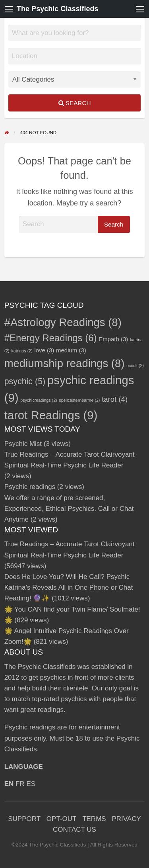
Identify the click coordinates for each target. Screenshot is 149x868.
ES (31, 784)
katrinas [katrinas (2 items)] (22, 351)
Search (75, 103)
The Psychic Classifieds (58, 9)
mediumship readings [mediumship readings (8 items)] (65, 363)
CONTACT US (74, 830)
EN (9, 784)
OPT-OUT (62, 819)
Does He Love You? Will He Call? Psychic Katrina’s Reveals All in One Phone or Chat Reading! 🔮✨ (69, 587)
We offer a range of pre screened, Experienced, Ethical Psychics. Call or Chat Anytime (69, 509)
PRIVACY (126, 819)
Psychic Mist (23, 444)
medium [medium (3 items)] (71, 350)
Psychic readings (30, 487)
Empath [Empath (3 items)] (113, 339)
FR (20, 784)
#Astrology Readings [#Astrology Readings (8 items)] (63, 322)
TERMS (94, 819)
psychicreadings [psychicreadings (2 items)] (39, 400)
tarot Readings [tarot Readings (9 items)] (51, 415)
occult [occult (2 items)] (135, 366)
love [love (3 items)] (44, 350)
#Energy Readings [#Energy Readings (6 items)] (51, 338)
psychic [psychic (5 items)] (25, 381)
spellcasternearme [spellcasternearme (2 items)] (79, 400)
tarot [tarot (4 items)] (115, 399)
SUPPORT (24, 819)
